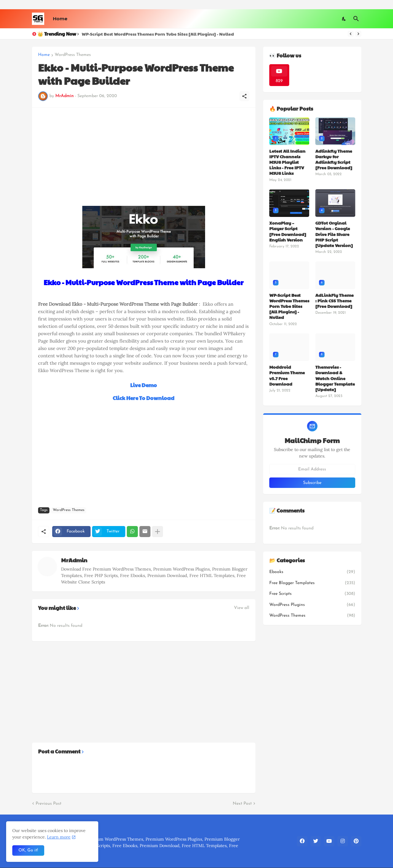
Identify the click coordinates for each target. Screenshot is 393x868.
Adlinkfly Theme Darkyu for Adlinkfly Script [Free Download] (334, 159)
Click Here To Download (144, 398)
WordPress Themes (73, 55)
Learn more (59, 837)
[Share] (244, 96)
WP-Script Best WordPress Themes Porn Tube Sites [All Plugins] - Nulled (158, 34)
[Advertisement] (144, 157)
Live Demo (144, 385)
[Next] (358, 34)
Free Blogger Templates (312, 583)
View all (242, 608)
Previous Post (49, 804)
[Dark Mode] (344, 19)
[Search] (356, 19)
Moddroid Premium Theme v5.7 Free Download (287, 375)
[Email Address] (312, 469)
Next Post (242, 804)
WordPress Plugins (312, 605)
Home (60, 19)
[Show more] (158, 532)
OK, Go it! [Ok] (28, 850)
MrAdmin (74, 560)
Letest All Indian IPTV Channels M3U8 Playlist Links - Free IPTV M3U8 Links (287, 162)
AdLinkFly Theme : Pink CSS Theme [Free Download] (335, 301)
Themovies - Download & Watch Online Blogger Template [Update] (335, 378)
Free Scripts (312, 594)
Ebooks (312, 572)
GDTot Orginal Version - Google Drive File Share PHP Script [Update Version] (334, 234)
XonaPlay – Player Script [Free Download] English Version (288, 231)
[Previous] (351, 34)
